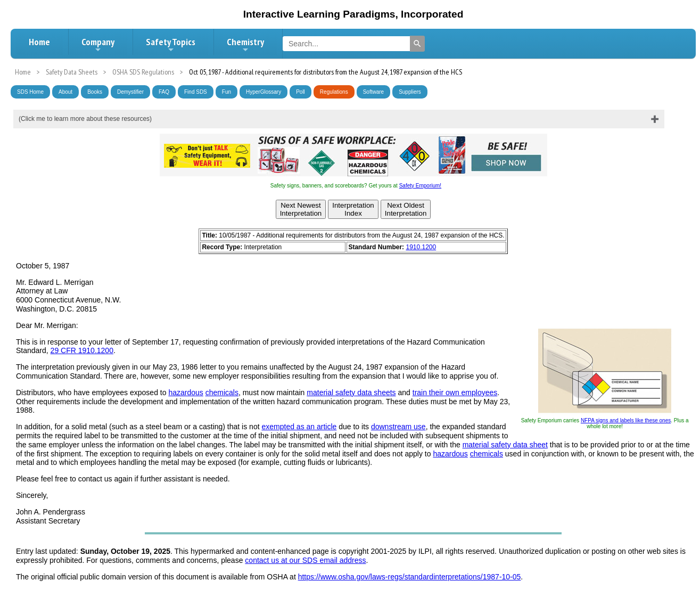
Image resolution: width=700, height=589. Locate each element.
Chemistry (245, 45)
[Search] (417, 44)
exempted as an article (299, 427)
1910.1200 (421, 247)
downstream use (398, 427)
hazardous (186, 392)
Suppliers (410, 92)
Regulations (334, 92)
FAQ (164, 92)
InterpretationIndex (353, 209)
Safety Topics (171, 45)
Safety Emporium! (420, 186)
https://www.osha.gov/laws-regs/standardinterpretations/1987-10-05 (410, 577)
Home (39, 42)
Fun (227, 92)
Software (373, 92)
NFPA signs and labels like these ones (626, 420)
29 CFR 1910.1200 (82, 350)
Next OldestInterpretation (406, 209)
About (65, 92)
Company (98, 45)
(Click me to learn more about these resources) (85, 119)
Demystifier (130, 92)
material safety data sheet (505, 445)
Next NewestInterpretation (301, 209)
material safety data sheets (351, 392)
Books (95, 92)
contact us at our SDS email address (305, 560)
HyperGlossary (263, 92)
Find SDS (196, 92)
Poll (300, 92)
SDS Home (30, 92)
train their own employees (455, 392)
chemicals (222, 392)
